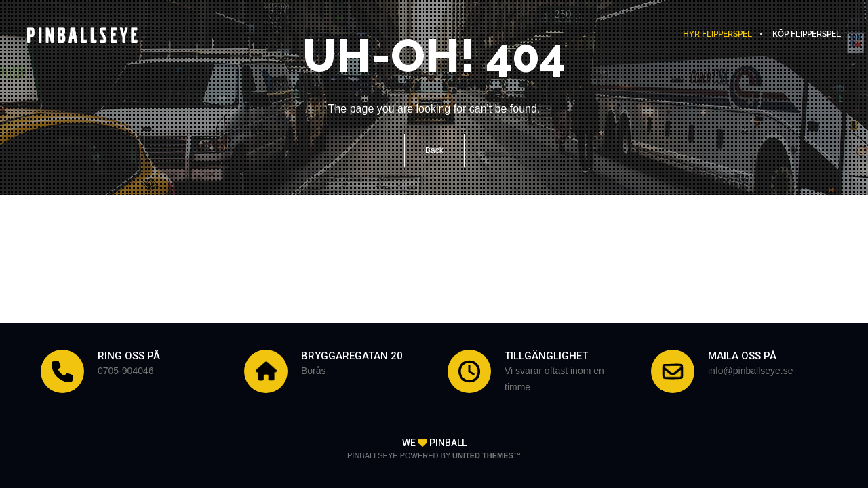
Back (434, 150)
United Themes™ (487, 455)
